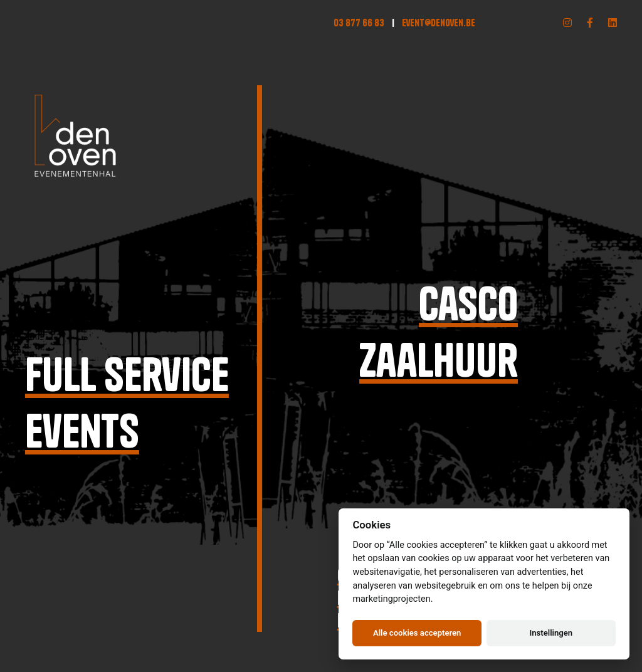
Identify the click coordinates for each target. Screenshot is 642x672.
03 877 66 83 (359, 23)
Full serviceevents (126, 403)
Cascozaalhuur (441, 332)
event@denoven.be (439, 23)
